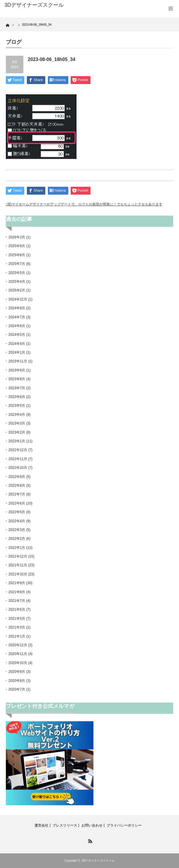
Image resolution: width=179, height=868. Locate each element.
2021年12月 (18, 556)
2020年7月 (17, 689)
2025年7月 (17, 264)
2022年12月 (18, 450)
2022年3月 (17, 530)
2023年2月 (17, 432)
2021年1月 (17, 636)
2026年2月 (17, 237)
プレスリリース (65, 825)
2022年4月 (17, 521)
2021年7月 (17, 601)
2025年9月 (17, 246)
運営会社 (41, 825)
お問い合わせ (92, 825)
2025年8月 (17, 255)
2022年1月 (17, 548)
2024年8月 (17, 308)
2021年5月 (17, 619)
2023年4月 (17, 415)
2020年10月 (18, 663)
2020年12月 (18, 645)
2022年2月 (17, 539)
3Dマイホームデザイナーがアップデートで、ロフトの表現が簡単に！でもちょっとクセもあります (85, 204)
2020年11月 (18, 654)
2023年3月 (17, 423)
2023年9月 (17, 370)
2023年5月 (17, 406)
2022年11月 (18, 459)
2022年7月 (17, 494)
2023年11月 (18, 361)
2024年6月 (17, 326)
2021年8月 (17, 592)
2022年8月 (17, 485)
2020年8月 (17, 681)
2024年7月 (17, 317)
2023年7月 (17, 388)
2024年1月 (17, 352)
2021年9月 (17, 583)
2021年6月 (17, 609)
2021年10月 (18, 574)
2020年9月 (17, 672)
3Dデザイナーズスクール (98, 861)
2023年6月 (17, 397)
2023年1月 (17, 441)
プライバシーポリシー (124, 825)
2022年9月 (17, 477)
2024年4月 (17, 344)
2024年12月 (18, 299)
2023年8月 (17, 379)
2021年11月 (18, 565)
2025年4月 (17, 282)
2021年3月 (17, 627)
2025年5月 (17, 273)
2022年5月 (17, 512)
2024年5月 (17, 335)
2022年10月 (18, 468)
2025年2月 (17, 290)
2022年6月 (17, 503)
